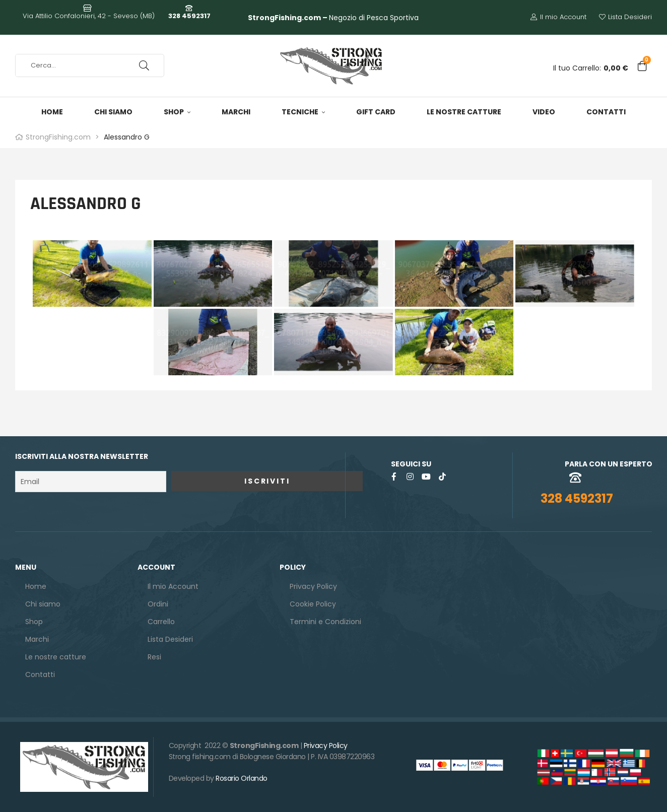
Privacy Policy (326, 746)
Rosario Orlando (242, 778)
